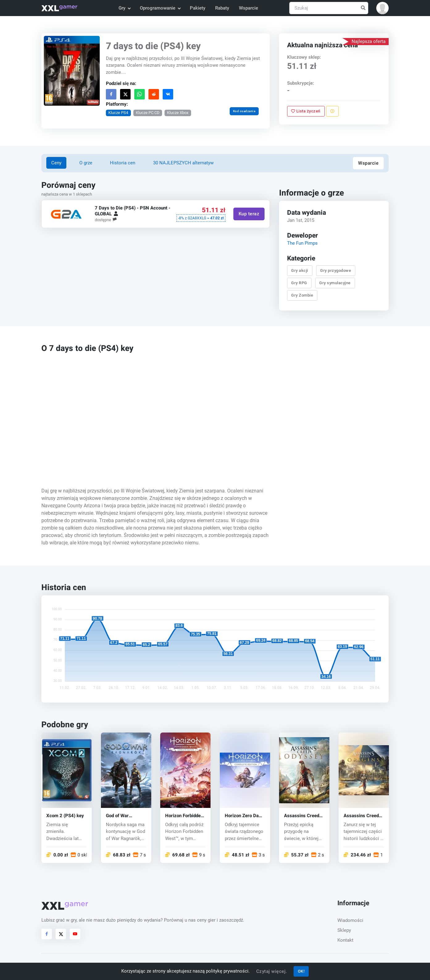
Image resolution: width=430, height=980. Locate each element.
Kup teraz (249, 214)
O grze (86, 163)
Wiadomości (350, 920)
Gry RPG (299, 283)
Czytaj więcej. (272, 971)
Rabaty (222, 8)
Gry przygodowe (336, 270)
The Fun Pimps (302, 243)
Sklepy (344, 930)
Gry (124, 8)
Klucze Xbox (178, 113)
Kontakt (345, 940)
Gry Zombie (302, 296)
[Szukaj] (329, 8)
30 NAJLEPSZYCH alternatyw (183, 163)
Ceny (56, 163)
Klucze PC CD (148, 113)
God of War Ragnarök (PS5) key (122, 816)
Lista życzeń (306, 111)
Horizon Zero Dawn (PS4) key (245, 816)
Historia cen (123, 163)
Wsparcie (248, 8)
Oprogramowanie (160, 8)
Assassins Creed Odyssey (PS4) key (304, 816)
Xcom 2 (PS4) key (65, 816)
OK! (301, 971)
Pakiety (198, 8)
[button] (382, 8)
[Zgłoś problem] (332, 111)
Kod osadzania (244, 111)
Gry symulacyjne (335, 283)
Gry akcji (300, 270)
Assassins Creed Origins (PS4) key (362, 816)
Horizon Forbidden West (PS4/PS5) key (184, 816)
